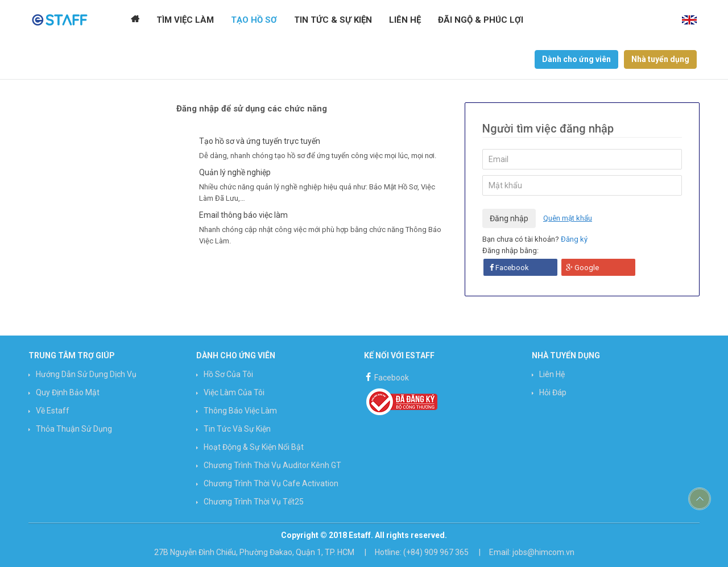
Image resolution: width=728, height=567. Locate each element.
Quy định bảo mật (68, 392)
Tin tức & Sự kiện (333, 20)
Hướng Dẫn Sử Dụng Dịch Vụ (86, 374)
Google (582, 268)
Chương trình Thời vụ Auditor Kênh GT (272, 465)
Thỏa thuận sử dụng (74, 429)
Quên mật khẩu (568, 218)
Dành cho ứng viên (576, 59)
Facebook (509, 268)
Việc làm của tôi (234, 392)
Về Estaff (53, 411)
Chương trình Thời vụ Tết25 (254, 502)
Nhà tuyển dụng (660, 59)
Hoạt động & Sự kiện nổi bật (254, 447)
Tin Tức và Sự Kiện (237, 429)
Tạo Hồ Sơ (254, 20)
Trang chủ (135, 20)
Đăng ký (574, 239)
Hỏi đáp (553, 392)
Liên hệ (405, 20)
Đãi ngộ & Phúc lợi (481, 20)
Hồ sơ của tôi (228, 374)
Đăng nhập (509, 218)
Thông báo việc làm (240, 411)
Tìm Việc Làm (185, 20)
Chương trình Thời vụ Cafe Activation (271, 483)
